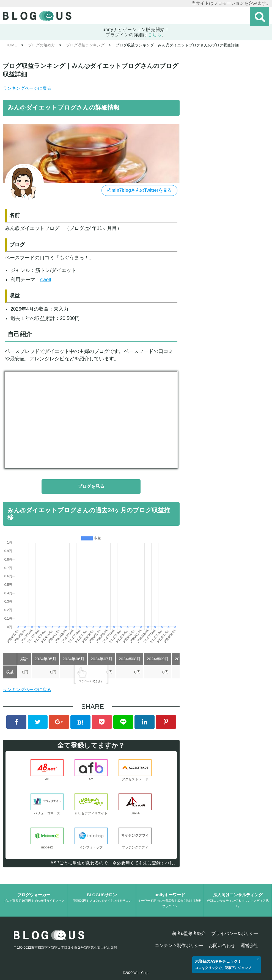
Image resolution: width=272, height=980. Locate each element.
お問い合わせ (222, 946)
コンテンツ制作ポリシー (179, 946)
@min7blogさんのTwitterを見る (139, 190)
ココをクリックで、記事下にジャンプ (223, 968)
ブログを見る (91, 486)
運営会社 (249, 946)
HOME (11, 45)
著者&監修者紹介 (189, 933)
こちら (155, 35)
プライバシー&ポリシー (235, 933)
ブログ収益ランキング (85, 45)
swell (46, 280)
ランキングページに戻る (27, 88)
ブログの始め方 (42, 45)
